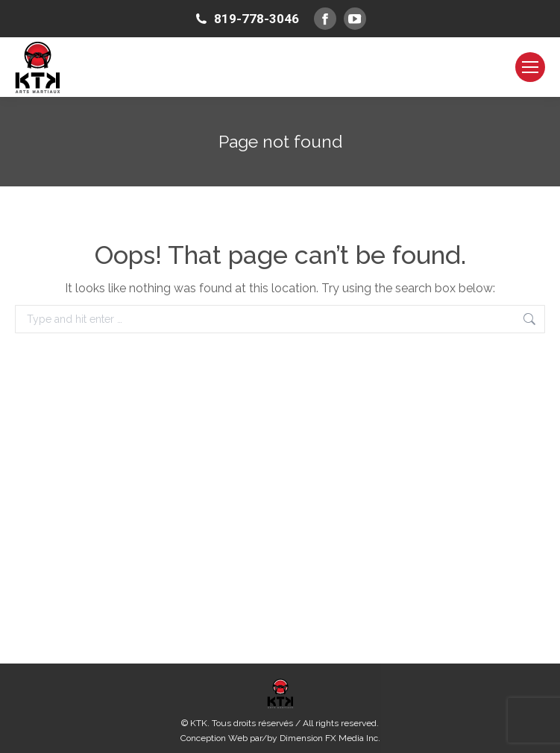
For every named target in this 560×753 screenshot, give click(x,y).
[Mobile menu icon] (530, 67)
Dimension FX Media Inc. (330, 738)
